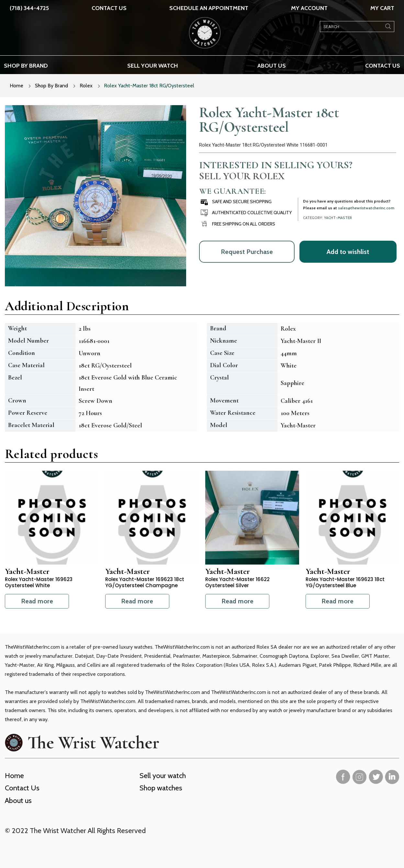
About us (272, 66)
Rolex (86, 86)
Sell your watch (153, 66)
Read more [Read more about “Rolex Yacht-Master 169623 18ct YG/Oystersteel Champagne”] (137, 601)
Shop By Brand (51, 86)
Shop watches (161, 788)
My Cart (382, 8)
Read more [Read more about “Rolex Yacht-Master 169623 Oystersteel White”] (37, 601)
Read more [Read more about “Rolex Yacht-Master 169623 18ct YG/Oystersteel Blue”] (337, 601)
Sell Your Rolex (242, 176)
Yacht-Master (338, 218)
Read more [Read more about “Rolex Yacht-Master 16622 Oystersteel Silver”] (237, 601)
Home (17, 86)
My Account (309, 8)
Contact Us (109, 8)
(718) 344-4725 (29, 8)
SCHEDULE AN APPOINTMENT (209, 8)
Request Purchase (247, 252)
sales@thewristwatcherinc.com (366, 208)
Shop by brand (26, 66)
